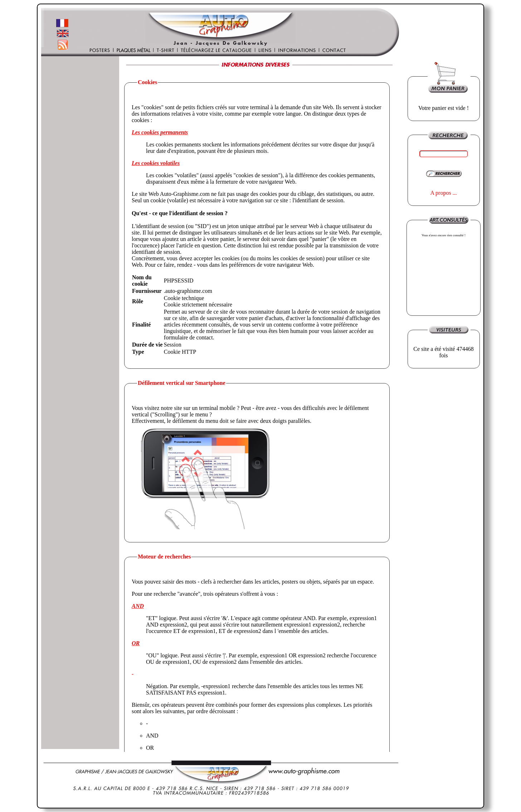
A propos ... (443, 193)
